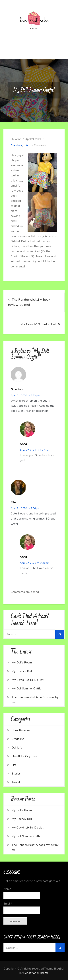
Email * (8, 903)
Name (7, 889)
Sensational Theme (36, 973)
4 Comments (39, 145)
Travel (16, 782)
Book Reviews (21, 730)
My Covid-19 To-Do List (38, 324)
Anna (18, 139)
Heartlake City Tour (24, 756)
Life (26, 145)
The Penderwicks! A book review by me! (29, 302)
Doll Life (17, 747)
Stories (16, 773)
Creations (17, 145)
